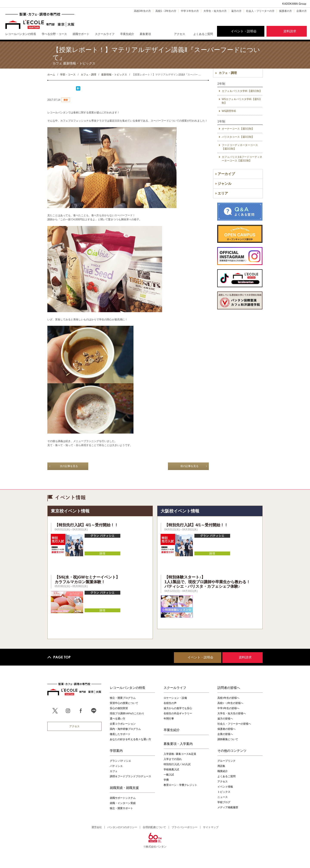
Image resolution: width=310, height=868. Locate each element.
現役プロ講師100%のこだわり (127, 713)
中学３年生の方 (190, 11)
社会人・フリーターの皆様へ (234, 724)
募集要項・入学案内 (178, 744)
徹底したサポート (120, 734)
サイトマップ (211, 827)
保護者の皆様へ (226, 729)
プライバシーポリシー (184, 827)
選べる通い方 (118, 719)
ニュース (223, 797)
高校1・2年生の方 (166, 11)
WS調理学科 (229, 111)
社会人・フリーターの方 (260, 11)
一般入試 (169, 775)
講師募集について (228, 739)
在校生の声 (170, 703)
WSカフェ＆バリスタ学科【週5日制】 (241, 101)
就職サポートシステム (123, 798)
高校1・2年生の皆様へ (230, 703)
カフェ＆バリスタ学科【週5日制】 (242, 91)
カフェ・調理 (228, 73)
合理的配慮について (154, 827)
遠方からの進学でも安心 (178, 708)
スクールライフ (175, 688)
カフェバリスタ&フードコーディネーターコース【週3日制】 (242, 159)
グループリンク (226, 761)
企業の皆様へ (225, 734)
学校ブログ (224, 802)
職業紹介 (223, 771)
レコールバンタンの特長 (128, 688)
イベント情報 (225, 787)
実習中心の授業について (124, 703)
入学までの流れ (173, 759)
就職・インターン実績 (123, 803)
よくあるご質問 (203, 34)
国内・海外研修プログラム (125, 729)
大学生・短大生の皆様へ (232, 713)
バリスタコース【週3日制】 (238, 137)
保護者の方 (285, 11)
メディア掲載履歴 (228, 807)
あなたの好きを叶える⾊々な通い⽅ (130, 739)
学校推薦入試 (171, 769)
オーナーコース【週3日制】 (238, 129)
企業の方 (302, 11)
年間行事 (169, 719)
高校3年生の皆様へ (228, 698)
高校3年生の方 (142, 11)
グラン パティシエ (120, 761)
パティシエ (116, 766)
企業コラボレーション (123, 724)
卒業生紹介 (172, 730)
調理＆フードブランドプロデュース (130, 776)
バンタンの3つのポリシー (122, 827)
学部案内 (116, 750)
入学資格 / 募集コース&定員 (180, 754)
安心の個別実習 (119, 708)
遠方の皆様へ (225, 719)
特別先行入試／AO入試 (177, 764)
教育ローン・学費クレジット (180, 785)
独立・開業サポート (121, 808)
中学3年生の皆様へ (228, 708)
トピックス (224, 792)
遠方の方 (236, 11)
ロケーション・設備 (175, 698)
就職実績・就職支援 (124, 788)
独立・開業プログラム (123, 698)
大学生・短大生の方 (215, 11)
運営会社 (97, 827)
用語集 (221, 766)
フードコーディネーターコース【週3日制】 (240, 147)
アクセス (180, 34)
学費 (166, 780)
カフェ (114, 771)
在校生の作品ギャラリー (178, 713)
